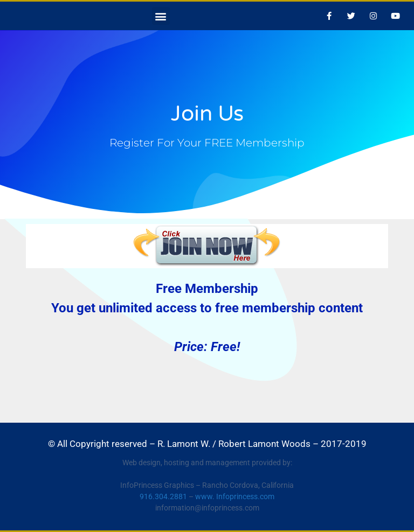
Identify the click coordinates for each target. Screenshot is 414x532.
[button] (161, 16)
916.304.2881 (163, 496)
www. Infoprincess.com (235, 496)
